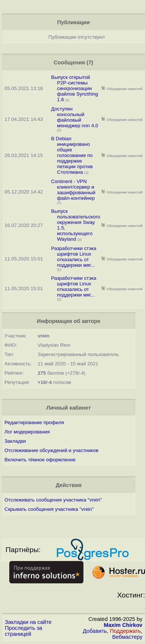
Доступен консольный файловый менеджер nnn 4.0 (75, 117)
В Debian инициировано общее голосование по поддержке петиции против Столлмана (72, 155)
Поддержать (125, 631)
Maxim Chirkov (123, 625)
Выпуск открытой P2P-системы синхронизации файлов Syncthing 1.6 (75, 88)
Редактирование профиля (34, 422)
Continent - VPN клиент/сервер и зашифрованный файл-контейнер (73, 190)
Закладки (15, 441)
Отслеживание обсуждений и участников (51, 450)
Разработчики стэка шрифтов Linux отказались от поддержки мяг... (74, 257)
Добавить (95, 631)
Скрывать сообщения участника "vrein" (49, 509)
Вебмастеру (127, 637)
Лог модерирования (27, 432)
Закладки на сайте (28, 622)
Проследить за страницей (24, 631)
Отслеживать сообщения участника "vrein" (53, 500)
